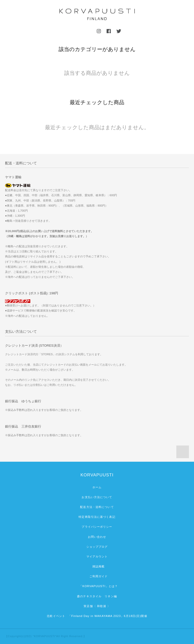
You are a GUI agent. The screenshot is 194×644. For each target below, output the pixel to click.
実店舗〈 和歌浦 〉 (97, 606)
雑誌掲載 (97, 566)
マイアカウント (97, 557)
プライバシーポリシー (97, 527)
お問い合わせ (97, 537)
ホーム (97, 487)
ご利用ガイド (97, 576)
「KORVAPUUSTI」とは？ (97, 586)
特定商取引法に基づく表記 (97, 517)
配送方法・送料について (97, 507)
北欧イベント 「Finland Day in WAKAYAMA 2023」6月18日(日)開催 (97, 616)
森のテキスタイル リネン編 (97, 596)
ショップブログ (97, 547)
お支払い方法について (97, 497)
